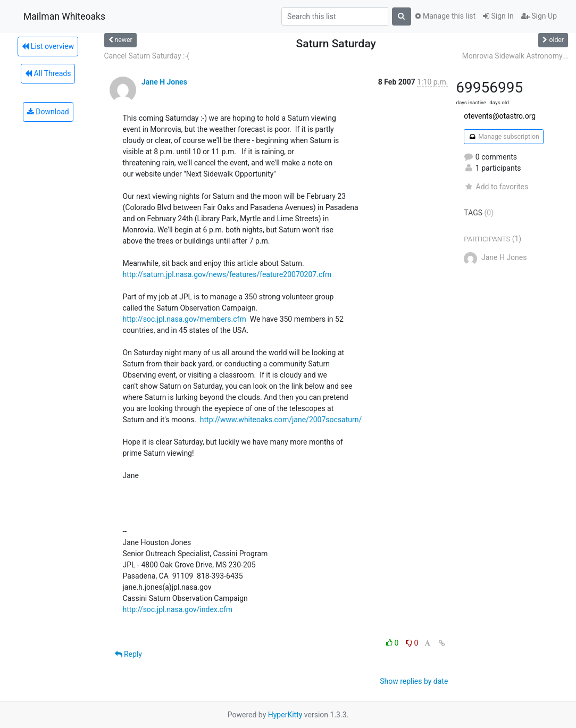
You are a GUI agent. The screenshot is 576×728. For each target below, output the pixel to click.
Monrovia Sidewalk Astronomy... (515, 56)
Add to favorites (496, 187)
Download (48, 112)
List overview (48, 46)
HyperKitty (285, 715)
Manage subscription (503, 137)
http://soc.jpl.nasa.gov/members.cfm (185, 319)
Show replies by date (414, 681)
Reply (128, 654)
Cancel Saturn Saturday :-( (147, 56)
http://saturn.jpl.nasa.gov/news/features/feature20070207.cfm (227, 274)
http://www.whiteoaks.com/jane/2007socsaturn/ (281, 420)
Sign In (498, 16)
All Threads (48, 73)
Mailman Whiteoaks (64, 16)
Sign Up (539, 16)
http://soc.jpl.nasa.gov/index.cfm (178, 609)
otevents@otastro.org (500, 116)
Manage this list (445, 16)
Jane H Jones (164, 82)
